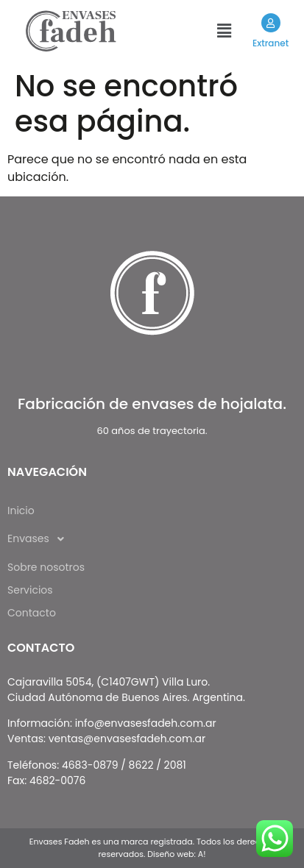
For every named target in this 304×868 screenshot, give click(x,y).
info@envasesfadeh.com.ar (146, 723)
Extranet (271, 43)
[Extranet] (270, 23)
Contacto (32, 613)
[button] (224, 31)
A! (202, 854)
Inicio (21, 511)
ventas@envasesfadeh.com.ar (127, 739)
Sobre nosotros (46, 567)
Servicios (30, 590)
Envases (40, 539)
